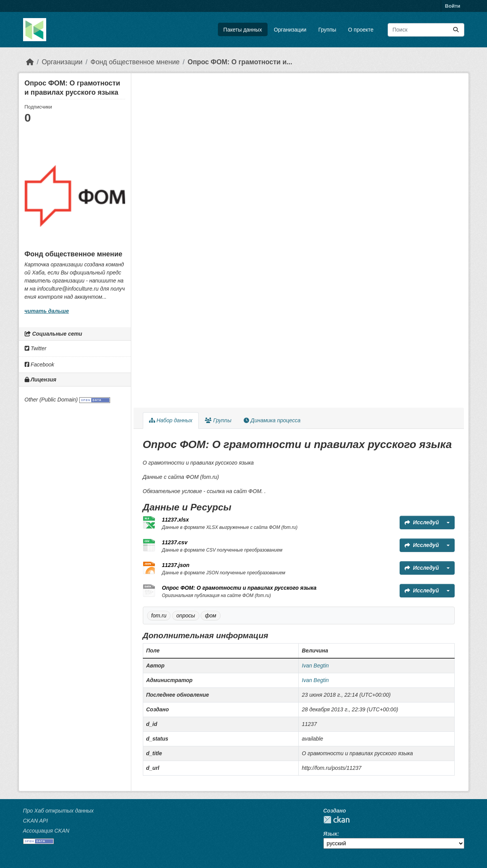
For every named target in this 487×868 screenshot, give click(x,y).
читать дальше (47, 311)
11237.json (176, 565)
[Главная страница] (30, 62)
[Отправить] (456, 30)
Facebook (39, 365)
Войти (453, 6)
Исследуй (422, 522)
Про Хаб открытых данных (59, 811)
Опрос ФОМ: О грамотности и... (240, 62)
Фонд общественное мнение (135, 62)
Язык (330, 834)
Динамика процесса (272, 420)
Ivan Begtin (315, 666)
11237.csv (175, 542)
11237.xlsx (176, 520)
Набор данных (171, 420)
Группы (327, 30)
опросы (186, 615)
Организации (290, 30)
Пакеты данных (243, 30)
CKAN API (36, 821)
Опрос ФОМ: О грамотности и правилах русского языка (239, 588)
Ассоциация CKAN (46, 831)
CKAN (336, 820)
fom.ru (159, 615)
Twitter (36, 348)
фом (210, 615)
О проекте (361, 30)
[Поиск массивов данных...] (426, 30)
